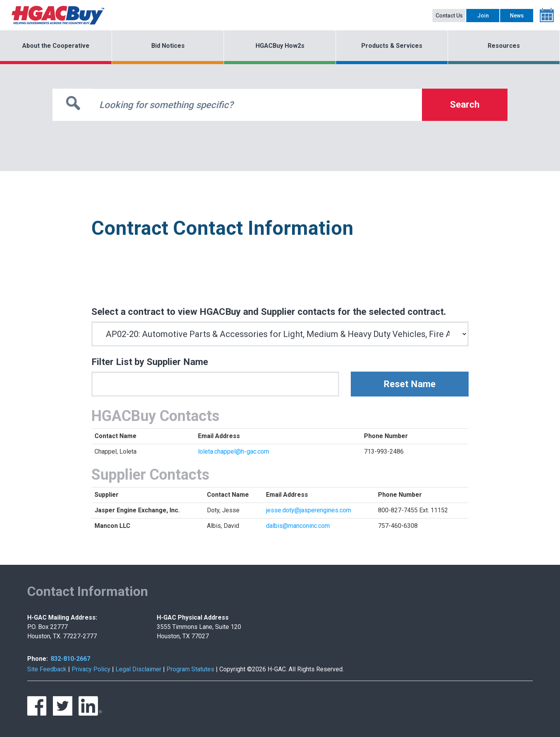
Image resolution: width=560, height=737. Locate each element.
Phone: (38, 659)
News (517, 16)
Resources (504, 46)
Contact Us (449, 16)
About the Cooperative (56, 46)
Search (465, 105)
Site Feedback (47, 669)
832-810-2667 (70, 659)
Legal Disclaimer (138, 669)
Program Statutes (190, 669)
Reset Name (409, 384)
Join (483, 16)
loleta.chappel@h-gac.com (234, 451)
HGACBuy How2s (280, 46)
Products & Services (392, 46)
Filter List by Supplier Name (150, 362)
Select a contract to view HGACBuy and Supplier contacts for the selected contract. (269, 312)
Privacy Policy (91, 669)
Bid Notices (168, 46)
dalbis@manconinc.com (298, 526)
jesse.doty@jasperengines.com (309, 510)
